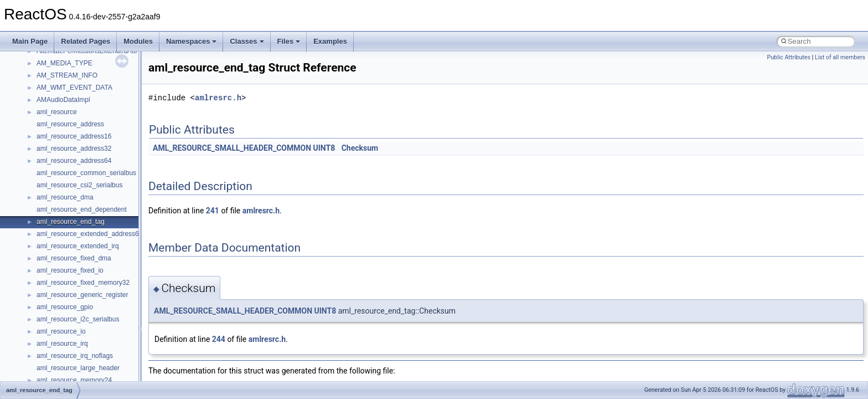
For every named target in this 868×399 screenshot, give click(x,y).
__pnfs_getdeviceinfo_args (76, 137)
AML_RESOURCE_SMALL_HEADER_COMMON (232, 148)
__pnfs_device (58, 89)
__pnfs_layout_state (66, 223)
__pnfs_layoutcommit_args (76, 235)
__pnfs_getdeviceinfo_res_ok (80, 162)
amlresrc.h (218, 98)
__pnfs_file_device (64, 101)
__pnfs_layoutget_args (70, 259)
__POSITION (56, 332)
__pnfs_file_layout (63, 113)
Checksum (360, 148)
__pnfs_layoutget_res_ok (74, 284)
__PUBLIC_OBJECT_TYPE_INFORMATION (103, 369)
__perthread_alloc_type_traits (80, 52)
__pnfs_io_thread (62, 186)
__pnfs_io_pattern (63, 174)
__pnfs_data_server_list (72, 76)
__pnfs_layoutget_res (68, 272)
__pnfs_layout (57, 211)
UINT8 (324, 148)
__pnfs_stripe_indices (69, 320)
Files (289, 41)
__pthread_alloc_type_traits (77, 345)
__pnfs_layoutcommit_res (74, 247)
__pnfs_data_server (66, 64)
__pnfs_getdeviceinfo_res (74, 150)
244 (219, 339)
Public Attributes (789, 57)
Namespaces (192, 41)
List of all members (840, 57)
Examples (330, 41)
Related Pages (86, 41)
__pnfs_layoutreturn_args (74, 296)
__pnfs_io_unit (58, 198)
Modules (138, 41)
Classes (247, 41)
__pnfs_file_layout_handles (77, 125)
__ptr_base (53, 357)
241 (213, 211)
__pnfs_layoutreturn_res (72, 308)
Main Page (30, 41)
